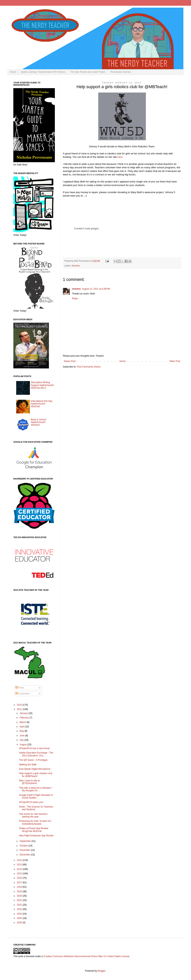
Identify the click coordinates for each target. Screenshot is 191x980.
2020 (20, 896)
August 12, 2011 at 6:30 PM (96, 289)
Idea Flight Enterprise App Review (36, 836)
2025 (20, 918)
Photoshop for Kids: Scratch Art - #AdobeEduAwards (36, 822)
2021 (20, 900)
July (22, 740)
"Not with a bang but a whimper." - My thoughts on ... (36, 789)
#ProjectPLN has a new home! (34, 748)
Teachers (76, 266)
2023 (20, 909)
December (25, 855)
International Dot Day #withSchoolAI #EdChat (42, 404)
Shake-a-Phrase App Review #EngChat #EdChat (34, 830)
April (22, 727)
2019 (20, 891)
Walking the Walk (28, 765)
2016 (20, 878)
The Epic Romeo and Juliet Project (88, 72)
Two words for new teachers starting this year (33, 815)
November (25, 850)
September (26, 841)
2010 (20, 705)
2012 (20, 860)
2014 (20, 869)
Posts (20, 688)
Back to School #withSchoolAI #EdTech (38, 422)
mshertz (76, 289)
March (23, 722)
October (24, 846)
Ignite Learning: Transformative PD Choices (43, 72)
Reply (75, 298)
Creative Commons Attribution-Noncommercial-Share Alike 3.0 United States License (86, 956)
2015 (20, 874)
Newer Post (70, 361)
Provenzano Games (121, 72)
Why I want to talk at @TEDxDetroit (29, 782)
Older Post (175, 361)
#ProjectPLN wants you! (31, 802)
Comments (22, 694)
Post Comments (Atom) (89, 367)
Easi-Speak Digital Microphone (35, 769)
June (22, 736)
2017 (20, 882)
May (22, 731)
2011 (20, 709)
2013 (20, 865)
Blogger (102, 971)
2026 (20, 923)
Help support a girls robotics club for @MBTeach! (36, 775)
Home (13, 72)
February (24, 718)
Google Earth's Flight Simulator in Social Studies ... (36, 796)
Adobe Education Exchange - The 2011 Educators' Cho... (36, 754)
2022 (20, 905)
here (120, 157)
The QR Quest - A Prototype (33, 760)
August (24, 745)
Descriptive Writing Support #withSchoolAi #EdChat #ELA (42, 385)
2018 (20, 887)
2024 (20, 914)
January (24, 713)
